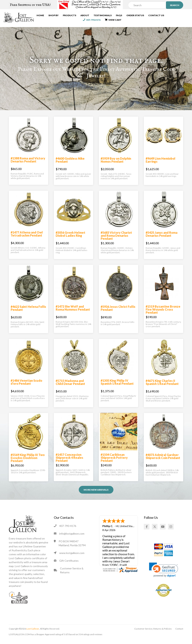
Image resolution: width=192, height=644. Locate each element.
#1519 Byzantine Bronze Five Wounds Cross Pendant (163, 313)
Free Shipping (30, 5)
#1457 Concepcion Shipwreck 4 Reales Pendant (69, 462)
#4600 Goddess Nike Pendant (70, 164)
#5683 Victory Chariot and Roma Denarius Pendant (116, 239)
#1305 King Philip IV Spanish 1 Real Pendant (117, 386)
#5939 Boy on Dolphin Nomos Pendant (116, 164)
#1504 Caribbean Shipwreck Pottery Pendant (114, 462)
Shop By (54, 16)
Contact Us (157, 16)
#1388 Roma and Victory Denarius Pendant (28, 164)
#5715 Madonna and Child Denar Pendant (70, 386)
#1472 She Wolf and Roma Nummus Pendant (73, 312)
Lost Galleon (33, 633)
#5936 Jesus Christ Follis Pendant (118, 312)
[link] (164, 574)
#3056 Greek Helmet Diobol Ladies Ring (70, 238)
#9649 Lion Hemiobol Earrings (160, 164)
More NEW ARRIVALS (96, 494)
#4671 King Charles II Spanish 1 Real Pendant (162, 386)
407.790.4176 (178, 16)
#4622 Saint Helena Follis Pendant (28, 312)
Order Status (136, 16)
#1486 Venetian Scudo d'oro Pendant (26, 386)
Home (41, 16)
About (85, 16)
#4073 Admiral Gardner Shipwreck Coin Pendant (163, 460)
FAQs (119, 16)
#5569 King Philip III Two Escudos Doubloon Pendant (28, 462)
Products (70, 16)
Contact (179, 633)
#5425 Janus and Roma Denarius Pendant (162, 238)
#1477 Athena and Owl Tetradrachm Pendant (27, 238)
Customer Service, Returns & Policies (153, 633)
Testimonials (103, 16)
